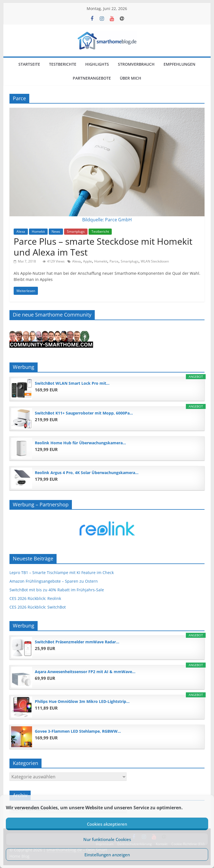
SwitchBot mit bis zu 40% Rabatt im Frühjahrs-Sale (57, 590)
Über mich (131, 78)
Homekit (38, 231)
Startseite (29, 64)
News (56, 231)
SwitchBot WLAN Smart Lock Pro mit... (72, 383)
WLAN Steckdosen (155, 261)
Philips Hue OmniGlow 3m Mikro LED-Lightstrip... (82, 701)
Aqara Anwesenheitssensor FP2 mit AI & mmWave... (85, 672)
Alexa (21, 231)
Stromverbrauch (136, 64)
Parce (114, 261)
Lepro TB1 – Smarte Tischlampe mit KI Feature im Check (62, 572)
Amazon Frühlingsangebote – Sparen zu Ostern (54, 581)
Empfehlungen (179, 64)
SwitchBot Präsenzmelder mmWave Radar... (77, 642)
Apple (87, 261)
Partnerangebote (92, 78)
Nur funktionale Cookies (107, 839)
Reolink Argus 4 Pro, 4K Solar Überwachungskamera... (87, 473)
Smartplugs (76, 231)
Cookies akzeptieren (107, 824)
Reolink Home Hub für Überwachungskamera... (80, 443)
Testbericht (100, 231)
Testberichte (63, 64)
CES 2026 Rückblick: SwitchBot (38, 607)
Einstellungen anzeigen (107, 855)
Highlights (97, 64)
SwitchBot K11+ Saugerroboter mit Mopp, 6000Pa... (84, 413)
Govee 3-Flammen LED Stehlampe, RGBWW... (78, 731)
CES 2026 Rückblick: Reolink (35, 598)
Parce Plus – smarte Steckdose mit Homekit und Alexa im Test (103, 247)
